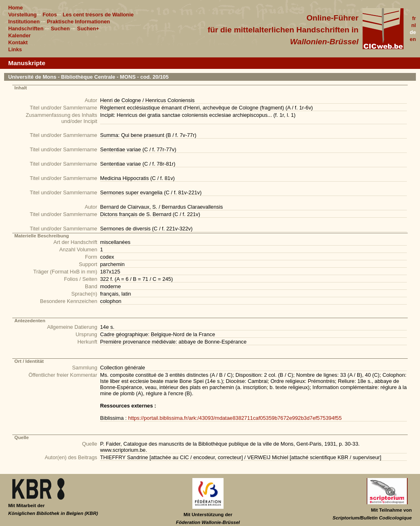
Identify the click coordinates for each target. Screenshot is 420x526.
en (413, 39)
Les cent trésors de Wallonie (98, 15)
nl (414, 25)
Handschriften (26, 28)
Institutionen (24, 22)
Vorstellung (22, 15)
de (413, 32)
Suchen (60, 28)
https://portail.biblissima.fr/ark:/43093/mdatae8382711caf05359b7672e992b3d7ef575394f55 (235, 418)
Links (15, 49)
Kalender (19, 35)
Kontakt (18, 42)
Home (16, 8)
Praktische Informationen (79, 22)
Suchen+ (88, 28)
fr (414, 18)
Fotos (50, 15)
